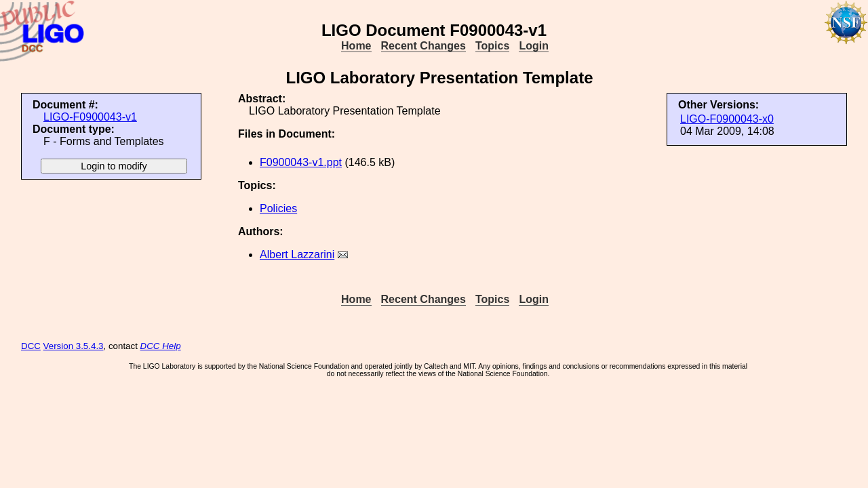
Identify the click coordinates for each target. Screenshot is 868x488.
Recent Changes (423, 46)
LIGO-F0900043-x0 (727, 119)
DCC (31, 346)
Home (356, 46)
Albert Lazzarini (297, 255)
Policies (278, 208)
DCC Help (161, 346)
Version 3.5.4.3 (74, 346)
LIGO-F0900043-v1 (90, 117)
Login (534, 46)
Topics (492, 46)
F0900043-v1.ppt (301, 162)
